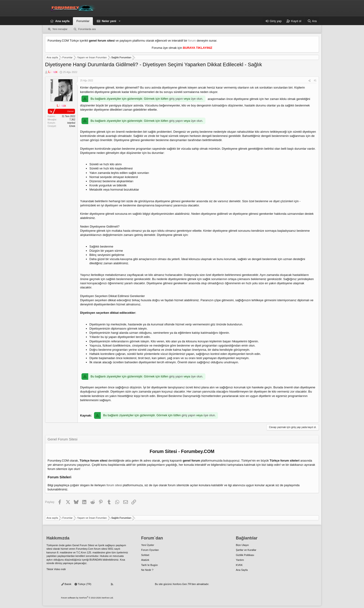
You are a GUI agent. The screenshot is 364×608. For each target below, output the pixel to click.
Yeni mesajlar (60, 29)
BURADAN (96, 560)
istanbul (71, 123)
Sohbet (145, 555)
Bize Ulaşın (242, 545)
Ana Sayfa (242, 570)
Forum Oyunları (150, 550)
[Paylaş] (309, 81)
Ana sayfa (62, 21)
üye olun (197, 99)
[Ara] (312, 21)
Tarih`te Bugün (149, 565)
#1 (315, 81)
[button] (120, 21)
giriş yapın (176, 99)
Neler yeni (109, 21)
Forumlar (83, 21)
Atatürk (145, 560)
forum (192, 41)
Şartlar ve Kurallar (246, 550)
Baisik (66, 584)
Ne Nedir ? (147, 570)
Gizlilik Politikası (245, 555)
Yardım (240, 560)
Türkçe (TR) (83, 584)
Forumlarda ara (87, 29)
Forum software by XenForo (87, 598)
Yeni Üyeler (148, 545)
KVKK (239, 565)
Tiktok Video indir (56, 569)
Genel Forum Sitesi (83, 545)
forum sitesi (114, 485)
